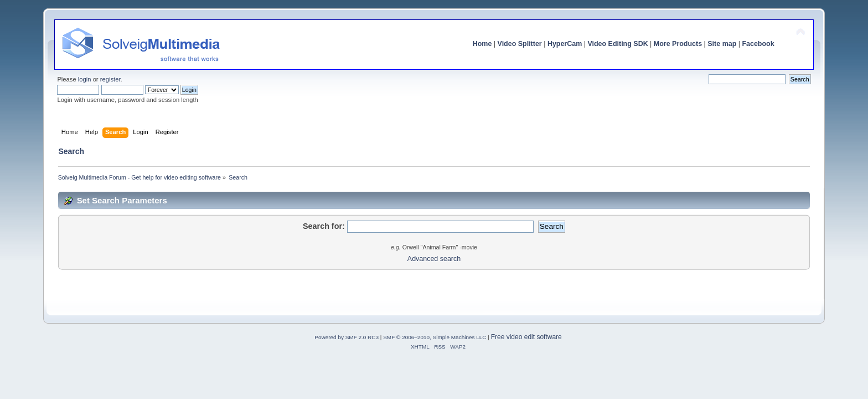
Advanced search (434, 259)
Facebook (758, 44)
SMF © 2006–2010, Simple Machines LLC (435, 337)
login (85, 79)
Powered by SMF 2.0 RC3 (347, 337)
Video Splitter (520, 44)
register (110, 79)
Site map (722, 44)
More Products (678, 44)
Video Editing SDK (618, 44)
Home (482, 44)
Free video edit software (526, 337)
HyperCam (565, 44)
